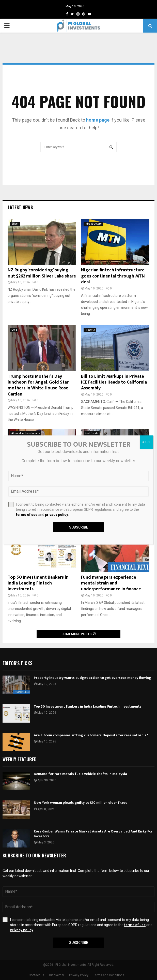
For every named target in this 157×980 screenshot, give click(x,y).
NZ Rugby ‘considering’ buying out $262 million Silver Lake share (42, 273)
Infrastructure (93, 224)
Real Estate (92, 433)
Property (90, 330)
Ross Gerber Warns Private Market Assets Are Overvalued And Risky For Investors (93, 834)
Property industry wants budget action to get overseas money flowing (92, 678)
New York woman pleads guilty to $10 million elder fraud (81, 803)
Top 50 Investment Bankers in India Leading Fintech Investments (38, 583)
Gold (14, 330)
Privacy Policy (79, 975)
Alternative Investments (26, 433)
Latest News (20, 207)
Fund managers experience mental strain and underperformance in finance (111, 583)
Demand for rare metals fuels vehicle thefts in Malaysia (80, 774)
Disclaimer (57, 975)
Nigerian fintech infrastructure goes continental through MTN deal (113, 276)
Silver (15, 224)
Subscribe (79, 943)
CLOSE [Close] (146, 442)
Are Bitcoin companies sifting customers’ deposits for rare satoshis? (91, 735)
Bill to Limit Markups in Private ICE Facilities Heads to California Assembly (114, 382)
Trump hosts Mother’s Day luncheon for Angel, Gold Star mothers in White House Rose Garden (38, 385)
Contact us (36, 975)
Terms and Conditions (109, 975)
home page (98, 120)
